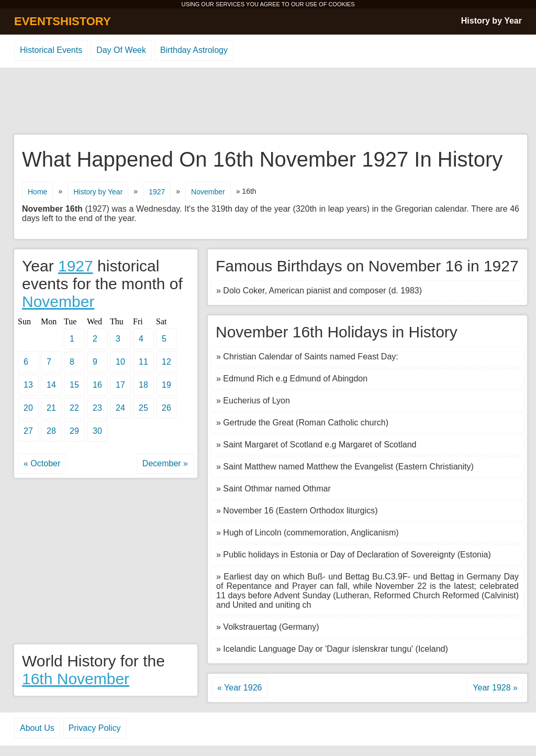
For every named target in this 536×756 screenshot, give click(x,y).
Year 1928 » (495, 688)
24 (120, 408)
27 (28, 431)
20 (28, 408)
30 (97, 431)
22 (74, 408)
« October (42, 463)
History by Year (492, 21)
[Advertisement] (268, 102)
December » (165, 463)
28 (51, 431)
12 (166, 362)
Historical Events (51, 50)
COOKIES (341, 4)
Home (37, 192)
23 (97, 408)
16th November (76, 679)
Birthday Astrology (194, 50)
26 (166, 408)
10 (120, 362)
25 (143, 408)
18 (143, 385)
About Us (37, 728)
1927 (157, 192)
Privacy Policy (95, 728)
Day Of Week (121, 50)
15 (74, 385)
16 (97, 385)
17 (120, 385)
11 (143, 362)
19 (166, 385)
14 (51, 385)
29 (74, 431)
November (208, 192)
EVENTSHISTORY (63, 21)
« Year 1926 (239, 688)
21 (51, 408)
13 (28, 385)
